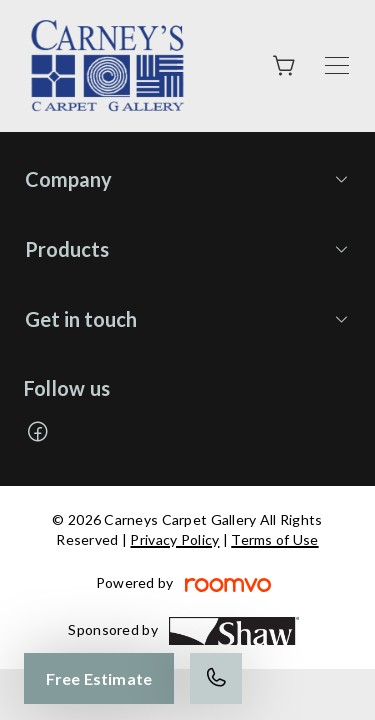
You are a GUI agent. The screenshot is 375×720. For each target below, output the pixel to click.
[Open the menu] (337, 65)
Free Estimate (99, 678)
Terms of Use (274, 539)
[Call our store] (216, 678)
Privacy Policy (174, 539)
